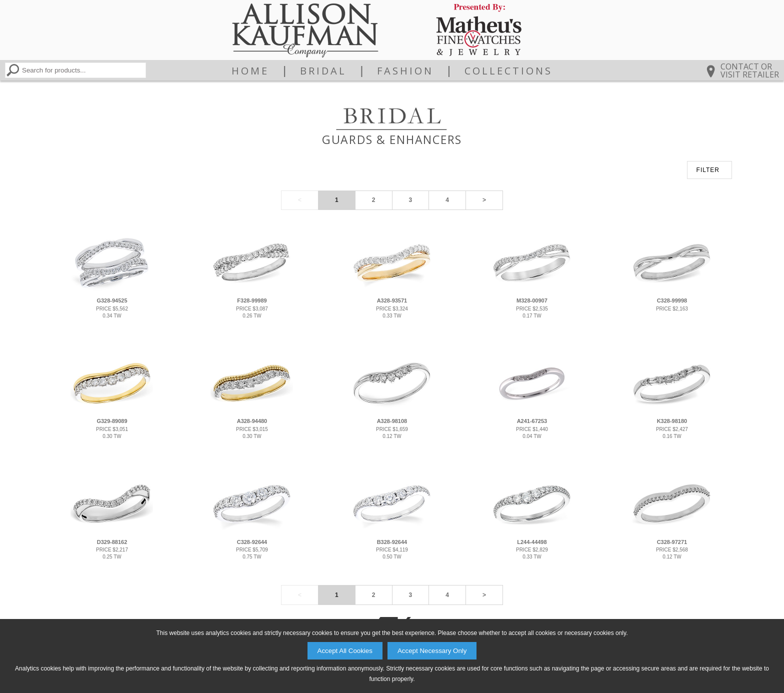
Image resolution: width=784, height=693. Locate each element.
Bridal (323, 71)
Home (250, 71)
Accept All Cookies (345, 651)
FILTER (708, 170)
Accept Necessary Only (432, 651)
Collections (508, 71)
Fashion (405, 71)
